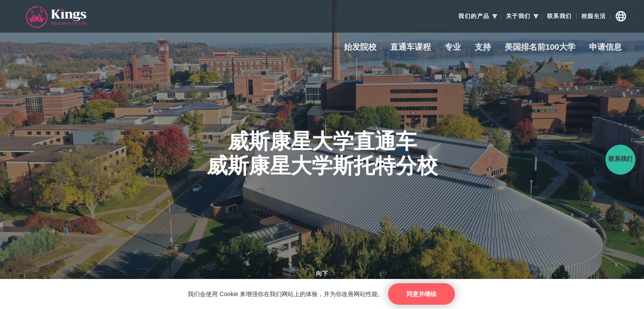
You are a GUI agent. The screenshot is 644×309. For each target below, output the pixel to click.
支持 (483, 47)
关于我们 (518, 16)
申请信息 (605, 47)
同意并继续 (421, 294)
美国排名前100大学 (540, 47)
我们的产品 (474, 16)
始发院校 (360, 47)
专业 (453, 47)
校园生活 (594, 16)
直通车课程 (411, 47)
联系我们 (560, 16)
